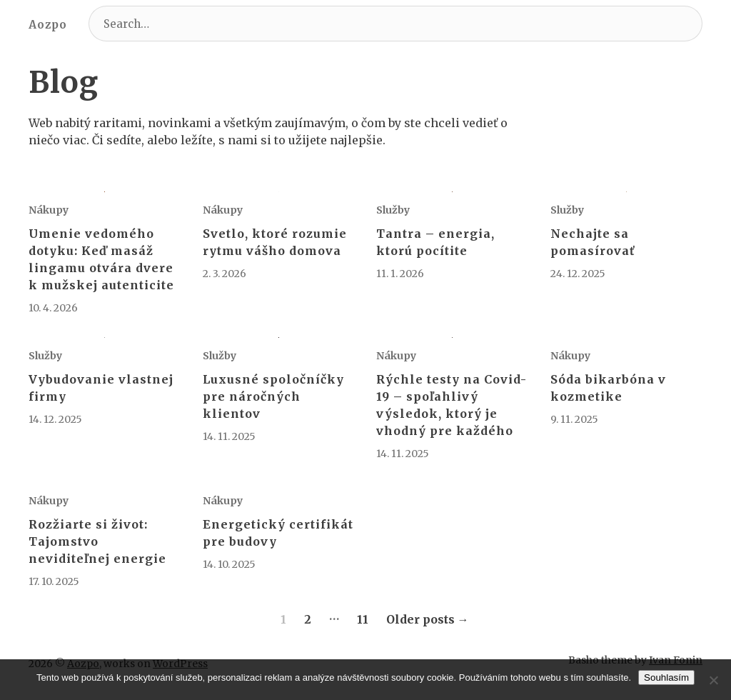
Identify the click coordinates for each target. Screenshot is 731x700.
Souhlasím (666, 677)
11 (363, 619)
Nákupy (49, 210)
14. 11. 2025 (229, 436)
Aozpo (48, 25)
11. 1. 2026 (400, 274)
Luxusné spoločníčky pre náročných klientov (273, 396)
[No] (713, 680)
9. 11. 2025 (574, 419)
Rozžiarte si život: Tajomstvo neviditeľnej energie (97, 541)
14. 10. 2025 (229, 564)
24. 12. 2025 (578, 274)
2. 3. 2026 (225, 274)
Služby (393, 210)
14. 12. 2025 (55, 419)
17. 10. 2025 (54, 581)
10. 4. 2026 (53, 308)
